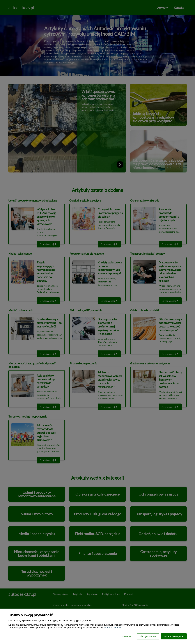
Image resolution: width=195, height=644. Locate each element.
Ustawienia (126, 636)
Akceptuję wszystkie (174, 636)
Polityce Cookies (113, 627)
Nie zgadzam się (148, 636)
